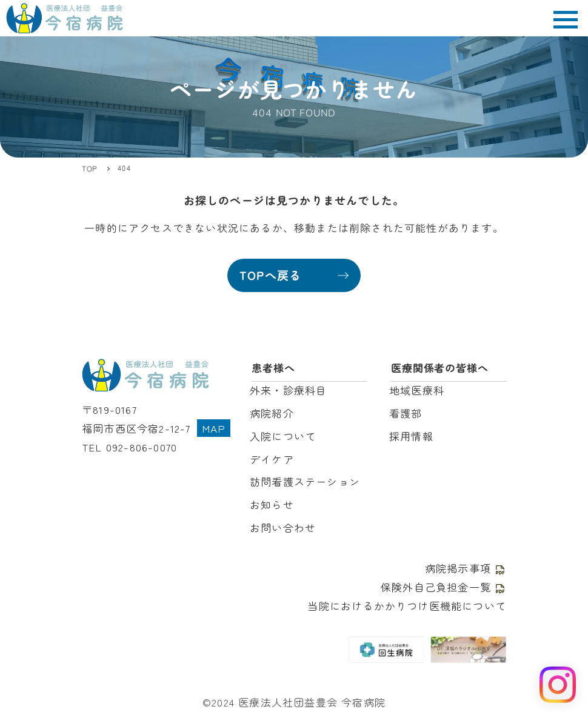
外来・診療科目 (288, 390)
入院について (283, 436)
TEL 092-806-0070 (129, 447)
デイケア (272, 459)
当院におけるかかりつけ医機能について (407, 606)
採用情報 (411, 436)
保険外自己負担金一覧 (443, 587)
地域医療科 (417, 390)
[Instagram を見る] (558, 685)
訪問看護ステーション (305, 481)
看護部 (406, 413)
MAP (214, 428)
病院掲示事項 (466, 568)
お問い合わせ (283, 527)
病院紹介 (272, 413)
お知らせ (272, 504)
